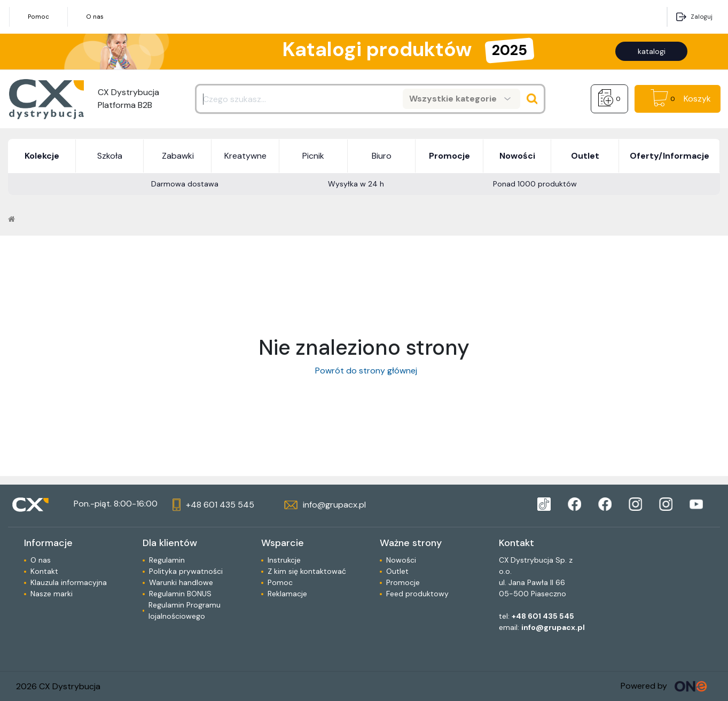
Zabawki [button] (178, 156)
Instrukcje (284, 560)
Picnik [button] (313, 156)
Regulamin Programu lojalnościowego (185, 610)
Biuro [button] (382, 156)
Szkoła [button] (110, 156)
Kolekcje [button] (42, 156)
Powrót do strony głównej (364, 371)
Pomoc (38, 17)
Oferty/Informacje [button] (670, 156)
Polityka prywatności (186, 571)
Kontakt (44, 571)
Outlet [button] (585, 156)
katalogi (652, 51)
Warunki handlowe (181, 582)
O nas (95, 17)
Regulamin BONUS (180, 594)
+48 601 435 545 (543, 616)
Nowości (401, 560)
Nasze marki (52, 594)
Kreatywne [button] (245, 156)
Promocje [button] (449, 156)
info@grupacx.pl (553, 627)
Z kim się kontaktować (307, 571)
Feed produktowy (417, 594)
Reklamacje (287, 594)
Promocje (403, 582)
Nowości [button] (517, 156)
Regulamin (167, 560)
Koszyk (697, 99)
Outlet (397, 571)
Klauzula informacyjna (69, 582)
